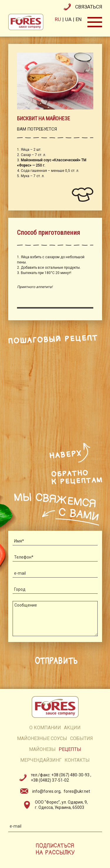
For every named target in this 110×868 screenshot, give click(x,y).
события (82, 738)
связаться (89, 7)
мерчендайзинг (41, 760)
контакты (77, 760)
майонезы (42, 749)
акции (72, 728)
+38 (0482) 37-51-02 (50, 780)
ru (58, 19)
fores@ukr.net (77, 791)
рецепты (70, 749)
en (79, 19)
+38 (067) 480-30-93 (71, 775)
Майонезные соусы (42, 738)
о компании (45, 728)
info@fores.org (46, 791)
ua (68, 19)
